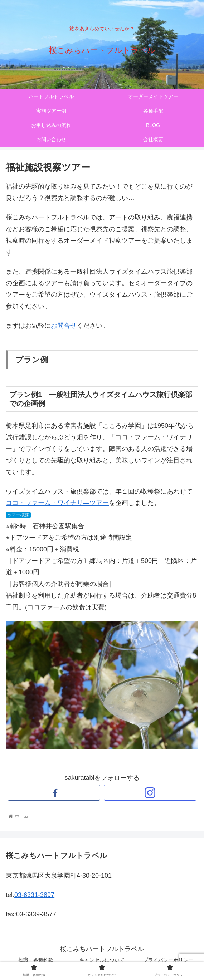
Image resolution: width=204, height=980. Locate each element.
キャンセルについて (102, 960)
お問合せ (64, 326)
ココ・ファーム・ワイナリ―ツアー (57, 503)
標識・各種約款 (36, 960)
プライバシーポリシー (168, 960)
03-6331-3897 (34, 895)
